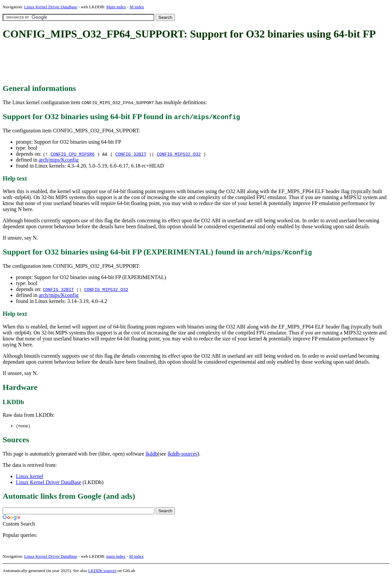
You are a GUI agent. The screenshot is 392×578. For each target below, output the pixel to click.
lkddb (152, 454)
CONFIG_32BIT (131, 154)
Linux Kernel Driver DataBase (51, 7)
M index (137, 7)
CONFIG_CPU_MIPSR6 (73, 154)
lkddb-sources (183, 454)
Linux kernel (30, 477)
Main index (116, 7)
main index (116, 557)
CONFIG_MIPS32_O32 (179, 154)
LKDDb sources (102, 571)
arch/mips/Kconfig (58, 160)
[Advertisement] (123, 62)
